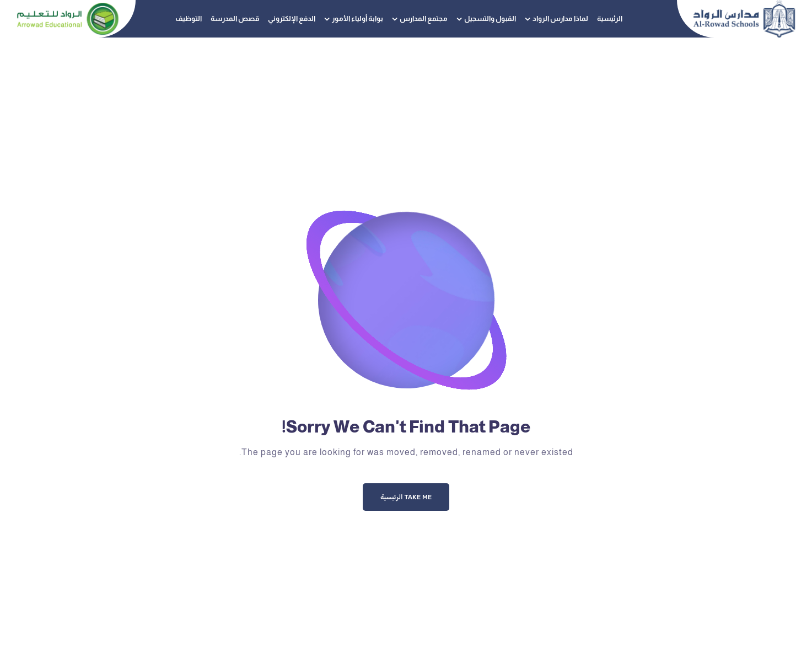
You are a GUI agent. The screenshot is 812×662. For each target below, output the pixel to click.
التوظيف (189, 18)
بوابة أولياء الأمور (357, 18)
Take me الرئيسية (406, 497)
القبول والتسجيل (490, 18)
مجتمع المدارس (424, 18)
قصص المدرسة (235, 18)
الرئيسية (610, 18)
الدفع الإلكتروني (292, 18)
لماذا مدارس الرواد (560, 18)
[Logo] (744, 19)
